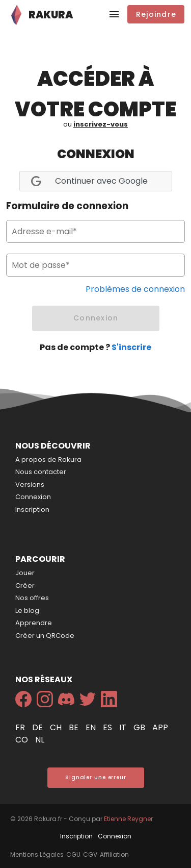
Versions (30, 485)
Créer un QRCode (45, 636)
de (38, 727)
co (23, 740)
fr (21, 727)
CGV (90, 854)
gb (140, 727)
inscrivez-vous (101, 124)
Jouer (25, 573)
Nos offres (32, 598)
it (124, 727)
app (160, 727)
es (108, 727)
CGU (73, 854)
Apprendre (34, 623)
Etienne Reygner (128, 819)
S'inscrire (131, 347)
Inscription (32, 510)
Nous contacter (41, 472)
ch (57, 727)
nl (40, 740)
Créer (25, 586)
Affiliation (114, 854)
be (75, 727)
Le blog (27, 611)
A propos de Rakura (48, 460)
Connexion (33, 497)
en (92, 727)
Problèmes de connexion (135, 289)
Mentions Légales (37, 854)
